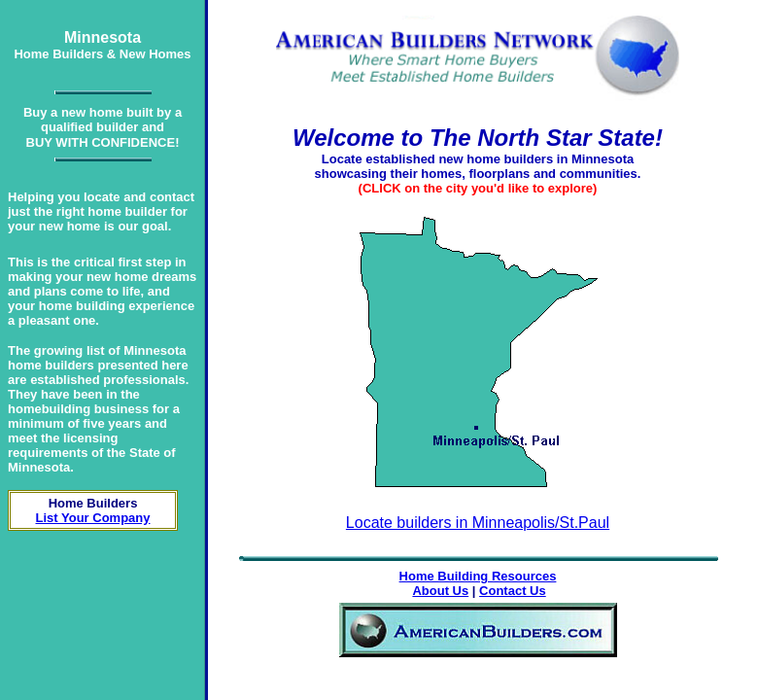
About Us (440, 591)
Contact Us (513, 591)
